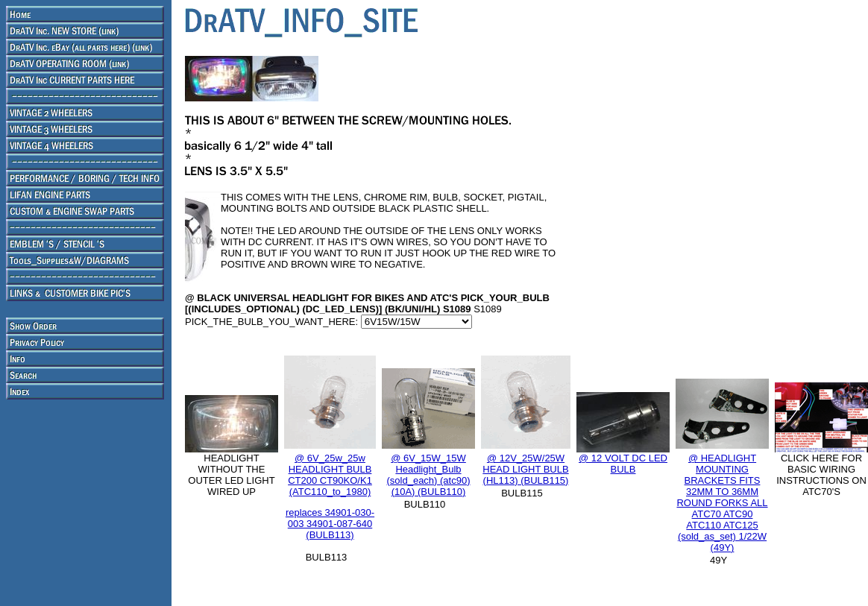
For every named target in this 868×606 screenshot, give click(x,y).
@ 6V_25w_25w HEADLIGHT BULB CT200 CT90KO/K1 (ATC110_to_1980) (330, 475)
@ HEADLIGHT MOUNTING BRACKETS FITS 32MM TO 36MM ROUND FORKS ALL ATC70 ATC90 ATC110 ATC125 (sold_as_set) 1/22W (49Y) (722, 503)
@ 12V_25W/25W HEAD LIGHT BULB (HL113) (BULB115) (525, 469)
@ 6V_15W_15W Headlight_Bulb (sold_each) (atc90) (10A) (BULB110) (429, 475)
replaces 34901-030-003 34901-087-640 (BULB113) (330, 524)
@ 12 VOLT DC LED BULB (623, 464)
